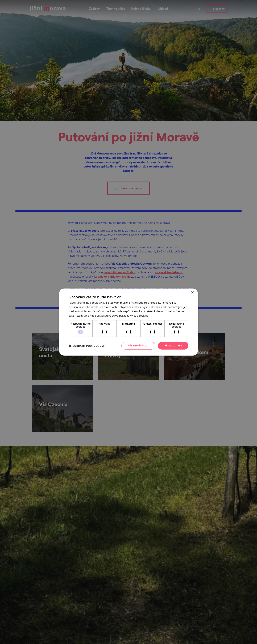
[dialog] (128, 322)
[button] (87, 346)
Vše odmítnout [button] (137, 345)
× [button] (192, 292)
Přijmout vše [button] (173, 345)
